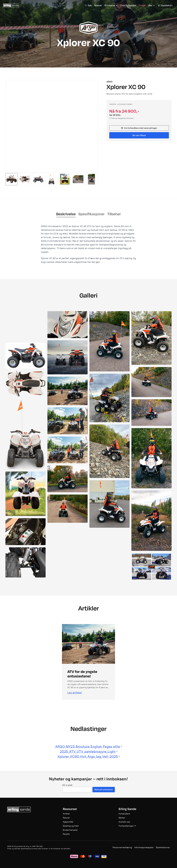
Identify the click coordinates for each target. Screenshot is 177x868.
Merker (122, 818)
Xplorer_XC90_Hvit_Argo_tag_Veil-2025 (89, 757)
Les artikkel (75, 693)
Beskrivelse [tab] (66, 214)
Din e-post (67, 785)
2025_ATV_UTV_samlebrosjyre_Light (89, 752)
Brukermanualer (70, 830)
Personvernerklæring (122, 847)
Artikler (66, 814)
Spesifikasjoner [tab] (91, 214)
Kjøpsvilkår (68, 822)
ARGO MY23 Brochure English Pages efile (88, 747)
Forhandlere (124, 814)
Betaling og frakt (71, 826)
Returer (66, 818)
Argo (110, 82)
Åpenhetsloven (163, 847)
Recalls (66, 834)
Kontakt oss (124, 822)
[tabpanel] (88, 244)
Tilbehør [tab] (114, 214)
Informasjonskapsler (144, 847)
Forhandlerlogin (127, 826)
